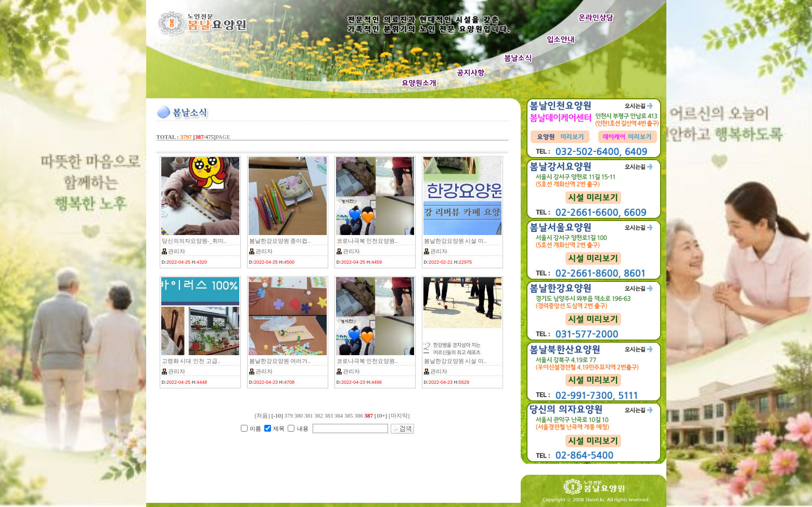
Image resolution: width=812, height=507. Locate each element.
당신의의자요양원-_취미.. (194, 241)
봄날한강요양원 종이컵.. (280, 241)
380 (299, 415)
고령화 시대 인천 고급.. (191, 361)
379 (288, 415)
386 (359, 415)
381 (309, 415)
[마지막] (399, 415)
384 (339, 415)
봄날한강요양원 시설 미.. (455, 241)
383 (328, 415)
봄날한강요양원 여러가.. (280, 361)
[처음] (262, 415)
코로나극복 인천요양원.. (367, 241)
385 (349, 415)
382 (319, 415)
